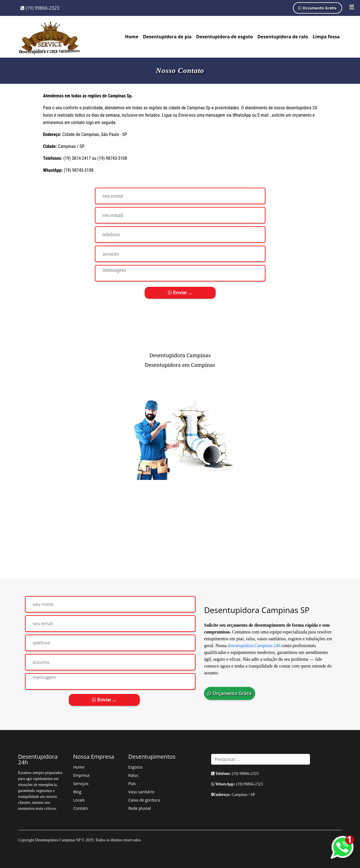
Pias (132, 784)
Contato (81, 808)
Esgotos (136, 767)
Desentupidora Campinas (180, 355)
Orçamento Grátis (318, 8)
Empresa (81, 775)
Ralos (133, 775)
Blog (77, 792)
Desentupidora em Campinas (180, 365)
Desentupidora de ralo (283, 37)
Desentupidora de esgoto (224, 37)
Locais (79, 800)
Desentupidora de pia (167, 37)
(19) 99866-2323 (40, 8)
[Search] (261, 759)
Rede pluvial (140, 808)
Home (132, 37)
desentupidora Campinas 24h (254, 646)
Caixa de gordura (144, 800)
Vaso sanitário (141, 792)
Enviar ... (180, 293)
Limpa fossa (326, 37)
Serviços (81, 784)
